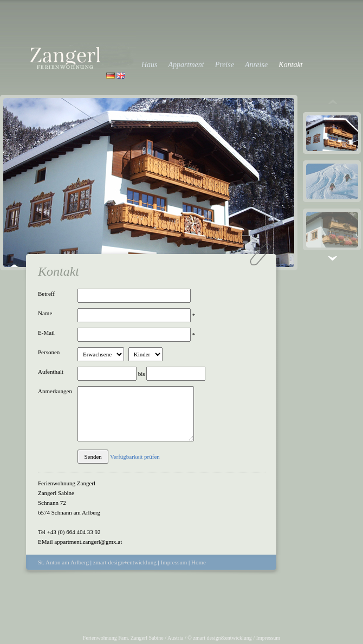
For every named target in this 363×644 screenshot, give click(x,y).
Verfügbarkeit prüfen (135, 457)
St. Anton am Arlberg (63, 562)
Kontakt (290, 65)
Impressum (174, 562)
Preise (225, 65)
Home (199, 562)
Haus (150, 65)
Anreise (256, 65)
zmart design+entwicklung (125, 562)
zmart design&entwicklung (222, 638)
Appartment (186, 65)
